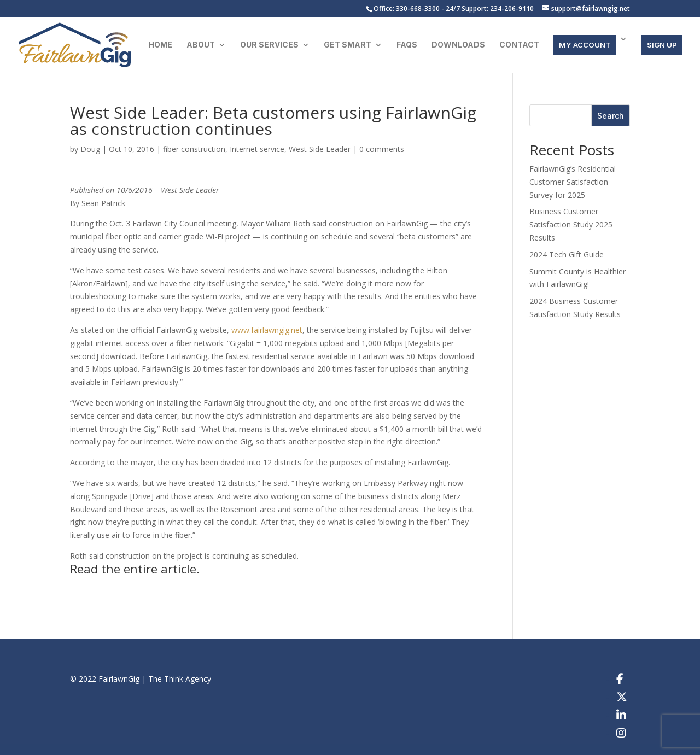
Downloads (458, 45)
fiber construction (194, 149)
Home (160, 45)
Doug (90, 149)
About (201, 45)
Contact (519, 45)
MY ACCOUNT (585, 45)
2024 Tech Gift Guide (567, 254)
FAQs (407, 45)
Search (611, 116)
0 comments (382, 149)
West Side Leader (320, 149)
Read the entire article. (135, 569)
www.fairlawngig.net (267, 330)
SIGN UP (662, 45)
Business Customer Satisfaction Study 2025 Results (571, 224)
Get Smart (348, 45)
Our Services (269, 45)
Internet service (257, 149)
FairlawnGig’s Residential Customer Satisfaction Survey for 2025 (573, 182)
